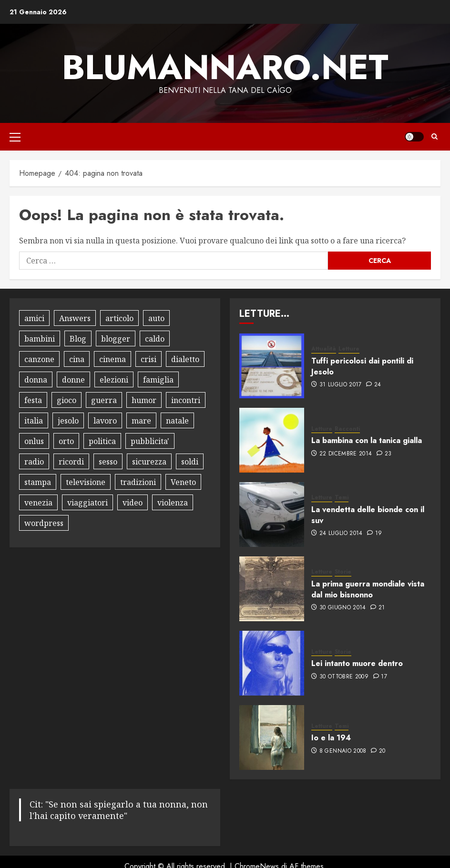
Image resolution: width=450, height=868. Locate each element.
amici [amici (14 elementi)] (34, 318)
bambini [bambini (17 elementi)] (40, 339)
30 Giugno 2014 (343, 608)
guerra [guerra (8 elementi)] (104, 400)
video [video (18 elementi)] (133, 503)
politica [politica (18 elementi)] (102, 441)
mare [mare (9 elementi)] (141, 421)
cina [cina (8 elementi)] (77, 359)
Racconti (347, 429)
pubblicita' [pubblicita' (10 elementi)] (150, 441)
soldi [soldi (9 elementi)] (190, 462)
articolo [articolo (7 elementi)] (119, 318)
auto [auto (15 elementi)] (156, 318)
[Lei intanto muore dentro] (272, 663)
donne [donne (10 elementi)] (73, 380)
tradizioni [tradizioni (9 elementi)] (138, 482)
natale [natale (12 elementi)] (177, 421)
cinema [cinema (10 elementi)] (112, 359)
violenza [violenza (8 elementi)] (173, 503)
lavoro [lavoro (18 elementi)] (105, 421)
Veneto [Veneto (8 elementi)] (183, 482)
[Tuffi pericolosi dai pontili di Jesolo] (272, 366)
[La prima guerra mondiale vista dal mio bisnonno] (272, 589)
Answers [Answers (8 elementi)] (75, 318)
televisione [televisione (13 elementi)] (86, 482)
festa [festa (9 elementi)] (33, 400)
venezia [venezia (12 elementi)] (38, 503)
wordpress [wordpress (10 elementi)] (44, 523)
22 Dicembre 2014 (346, 454)
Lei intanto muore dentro (357, 663)
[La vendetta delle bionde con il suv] (272, 515)
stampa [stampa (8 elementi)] (38, 482)
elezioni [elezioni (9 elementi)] (114, 380)
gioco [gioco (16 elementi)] (66, 400)
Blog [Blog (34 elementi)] (78, 339)
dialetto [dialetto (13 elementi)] (185, 359)
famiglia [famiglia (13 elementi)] (158, 380)
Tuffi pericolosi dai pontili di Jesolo (362, 366)
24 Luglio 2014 (341, 534)
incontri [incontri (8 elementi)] (186, 400)
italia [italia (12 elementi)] (34, 421)
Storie (343, 572)
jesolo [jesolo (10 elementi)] (68, 421)
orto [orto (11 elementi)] (66, 441)
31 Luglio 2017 (341, 385)
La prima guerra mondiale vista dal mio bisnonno (368, 589)
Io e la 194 (331, 738)
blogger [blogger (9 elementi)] (116, 339)
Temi (342, 498)
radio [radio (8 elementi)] (34, 462)
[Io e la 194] (272, 737)
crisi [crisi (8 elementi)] (148, 359)
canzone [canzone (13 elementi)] (39, 359)
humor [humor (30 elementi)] (144, 400)
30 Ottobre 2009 (344, 677)
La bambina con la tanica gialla (367, 440)
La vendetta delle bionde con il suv (368, 515)
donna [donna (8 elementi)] (36, 380)
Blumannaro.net (225, 67)
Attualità (324, 349)
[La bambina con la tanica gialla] (272, 440)
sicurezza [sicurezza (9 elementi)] (149, 462)
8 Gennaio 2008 (343, 751)
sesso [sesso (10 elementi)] (108, 462)
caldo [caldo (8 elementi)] (155, 339)
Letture (349, 349)
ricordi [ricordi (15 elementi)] (71, 462)
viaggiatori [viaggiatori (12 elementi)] (87, 503)
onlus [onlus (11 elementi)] (34, 441)
